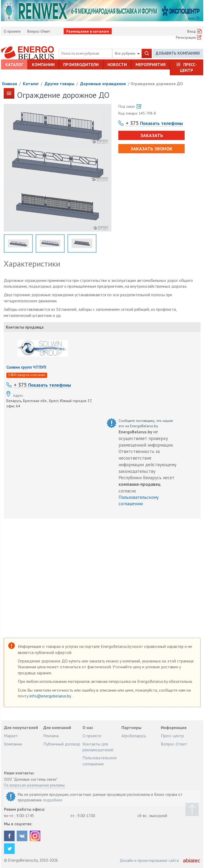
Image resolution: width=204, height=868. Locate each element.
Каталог (14, 64)
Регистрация (186, 37)
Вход (192, 31)
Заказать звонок (151, 149)
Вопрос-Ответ (39, 31)
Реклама (51, 736)
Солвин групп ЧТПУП (26, 367)
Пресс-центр (188, 67)
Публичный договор (62, 744)
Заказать (152, 135)
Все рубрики (127, 53)
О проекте (12, 31)
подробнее (53, 800)
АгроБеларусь (134, 736)
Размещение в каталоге (88, 31)
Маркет (11, 736)
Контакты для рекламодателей (98, 747)
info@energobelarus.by (51, 696)
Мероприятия (151, 64)
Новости (117, 64)
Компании (43, 64)
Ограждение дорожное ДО (157, 84)
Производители (81, 64)
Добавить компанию (178, 53)
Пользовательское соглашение (100, 761)
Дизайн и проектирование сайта (149, 860)
